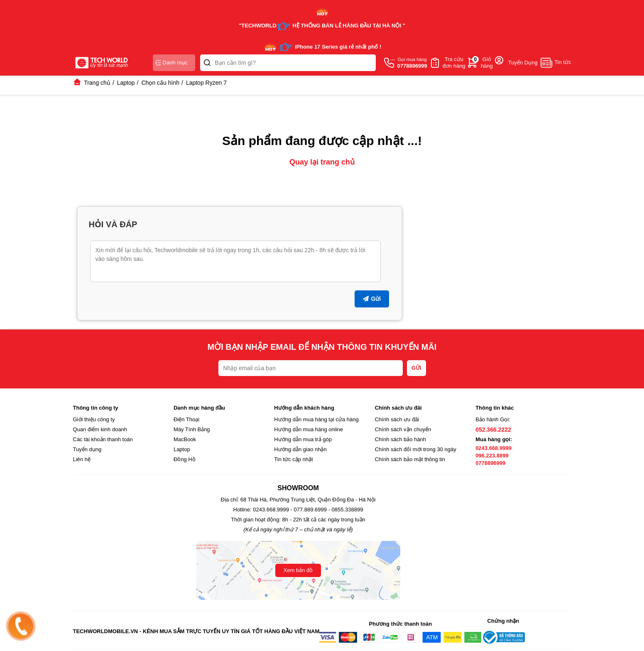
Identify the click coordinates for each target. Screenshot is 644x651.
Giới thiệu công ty (94, 419)
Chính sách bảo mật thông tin (410, 459)
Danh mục (171, 63)
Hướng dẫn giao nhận (300, 449)
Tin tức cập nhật (293, 459)
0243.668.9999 (493, 448)
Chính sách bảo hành (400, 439)
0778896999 (490, 463)
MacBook (185, 439)
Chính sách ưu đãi (397, 419)
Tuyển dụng (87, 449)
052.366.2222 (493, 430)
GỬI (416, 368)
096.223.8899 (492, 456)
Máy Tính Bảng (192, 429)
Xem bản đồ (298, 570)
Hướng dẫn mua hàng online (309, 429)
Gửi (372, 299)
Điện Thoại (186, 419)
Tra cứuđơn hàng (454, 63)
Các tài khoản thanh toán (103, 439)
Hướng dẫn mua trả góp (303, 439)
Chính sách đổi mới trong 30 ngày (416, 449)
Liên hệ (82, 459)
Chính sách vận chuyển (403, 429)
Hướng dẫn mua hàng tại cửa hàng (316, 419)
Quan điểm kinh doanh (100, 429)
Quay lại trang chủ (322, 162)
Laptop (182, 449)
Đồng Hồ (185, 459)
